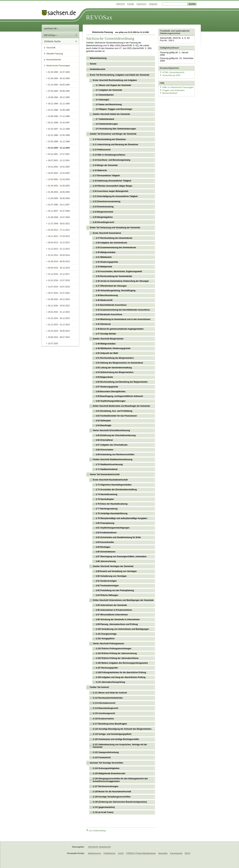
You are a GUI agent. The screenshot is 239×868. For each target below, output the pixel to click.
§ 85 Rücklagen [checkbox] (103, 547)
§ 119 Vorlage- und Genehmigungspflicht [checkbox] (112, 734)
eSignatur (153, 4)
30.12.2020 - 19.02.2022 (59, 306)
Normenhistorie (54, 60)
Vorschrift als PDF (169, 72)
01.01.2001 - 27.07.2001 (59, 154)
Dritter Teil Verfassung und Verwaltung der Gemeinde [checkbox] (115, 228)
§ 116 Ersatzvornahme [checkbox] (103, 719)
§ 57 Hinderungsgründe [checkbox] (107, 387)
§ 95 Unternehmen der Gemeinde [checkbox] (111, 605)
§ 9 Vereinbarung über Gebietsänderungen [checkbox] (116, 129)
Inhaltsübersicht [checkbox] (98, 69)
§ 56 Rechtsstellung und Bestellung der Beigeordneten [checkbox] (122, 382)
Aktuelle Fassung (55, 54)
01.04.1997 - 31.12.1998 (59, 129)
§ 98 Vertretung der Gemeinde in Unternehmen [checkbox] (118, 619)
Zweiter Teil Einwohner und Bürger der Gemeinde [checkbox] (113, 134)
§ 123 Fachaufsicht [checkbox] (102, 758)
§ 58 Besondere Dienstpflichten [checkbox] (111, 392)
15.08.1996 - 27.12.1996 (59, 116)
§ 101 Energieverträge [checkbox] (106, 634)
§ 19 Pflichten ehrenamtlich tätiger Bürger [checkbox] (113, 186)
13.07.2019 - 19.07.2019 (59, 287)
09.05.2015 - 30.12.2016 (59, 268)
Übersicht (120, 4)
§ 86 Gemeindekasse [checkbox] (106, 552)
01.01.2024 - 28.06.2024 (59, 331)
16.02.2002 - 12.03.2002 (59, 173)
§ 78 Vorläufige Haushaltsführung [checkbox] (112, 513)
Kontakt (131, 4)
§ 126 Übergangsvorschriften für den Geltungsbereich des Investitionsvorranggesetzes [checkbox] (120, 780)
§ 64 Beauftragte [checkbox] (103, 425)
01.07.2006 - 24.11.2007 (59, 205)
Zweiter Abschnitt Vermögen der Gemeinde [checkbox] (113, 566)
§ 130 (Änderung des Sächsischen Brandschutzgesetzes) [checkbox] (120, 802)
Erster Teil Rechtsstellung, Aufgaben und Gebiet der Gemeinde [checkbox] (119, 75)
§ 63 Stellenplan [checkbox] (103, 421)
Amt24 (121, 853)
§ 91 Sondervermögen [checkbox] (106, 581)
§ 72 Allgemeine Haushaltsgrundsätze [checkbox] (114, 485)
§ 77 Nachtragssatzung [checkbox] (107, 509)
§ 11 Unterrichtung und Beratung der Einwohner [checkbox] (116, 145)
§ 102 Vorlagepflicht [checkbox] (105, 639)
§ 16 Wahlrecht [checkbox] (100, 170)
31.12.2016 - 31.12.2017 (59, 274)
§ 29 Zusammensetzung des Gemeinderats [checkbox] (116, 248)
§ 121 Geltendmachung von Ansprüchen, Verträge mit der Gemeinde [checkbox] (120, 746)
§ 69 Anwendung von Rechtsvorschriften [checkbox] (115, 455)
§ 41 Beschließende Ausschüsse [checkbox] (111, 305)
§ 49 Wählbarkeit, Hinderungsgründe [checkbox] (113, 348)
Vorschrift (51, 48)
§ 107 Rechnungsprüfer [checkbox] (107, 668)
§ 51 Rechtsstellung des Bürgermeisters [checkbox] (115, 358)
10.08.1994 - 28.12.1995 (59, 97)
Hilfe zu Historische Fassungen (175, 83)
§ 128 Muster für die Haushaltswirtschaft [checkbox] (112, 792)
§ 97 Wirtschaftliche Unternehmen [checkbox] (112, 615)
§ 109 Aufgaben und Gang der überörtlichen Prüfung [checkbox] (121, 677)
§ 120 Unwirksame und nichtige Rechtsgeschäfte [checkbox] (116, 739)
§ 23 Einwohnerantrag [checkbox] (103, 207)
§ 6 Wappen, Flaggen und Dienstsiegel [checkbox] (114, 109)
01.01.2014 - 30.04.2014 (59, 255)
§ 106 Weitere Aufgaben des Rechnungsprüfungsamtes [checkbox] (122, 663)
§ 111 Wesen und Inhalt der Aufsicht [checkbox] (110, 693)
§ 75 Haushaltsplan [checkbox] (105, 499)
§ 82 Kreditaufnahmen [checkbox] (106, 533)
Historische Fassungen (58, 66)
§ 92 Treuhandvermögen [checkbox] (107, 586)
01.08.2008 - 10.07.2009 (59, 217)
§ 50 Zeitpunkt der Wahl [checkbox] (107, 353)
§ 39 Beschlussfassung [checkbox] (107, 295)
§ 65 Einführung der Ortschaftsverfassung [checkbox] (116, 435)
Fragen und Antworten (171, 86)
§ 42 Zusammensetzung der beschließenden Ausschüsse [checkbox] (123, 310)
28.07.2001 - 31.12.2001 (59, 160)
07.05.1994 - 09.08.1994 (59, 91)
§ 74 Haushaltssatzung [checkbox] (106, 494)
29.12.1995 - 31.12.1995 (59, 104)
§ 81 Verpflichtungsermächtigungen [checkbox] (113, 528)
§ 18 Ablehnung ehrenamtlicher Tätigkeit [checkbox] (112, 181)
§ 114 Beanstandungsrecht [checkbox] (105, 708)
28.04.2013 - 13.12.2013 (59, 243)
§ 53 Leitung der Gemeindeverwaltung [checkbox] (114, 368)
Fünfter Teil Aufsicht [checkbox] (99, 687)
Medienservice (95, 853)
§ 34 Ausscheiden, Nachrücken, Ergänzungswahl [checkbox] (119, 271)
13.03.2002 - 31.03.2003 (59, 179)
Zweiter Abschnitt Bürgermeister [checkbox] (108, 339)
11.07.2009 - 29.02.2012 (59, 224)
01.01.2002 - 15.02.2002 (59, 167)
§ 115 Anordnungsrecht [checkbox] (104, 713)
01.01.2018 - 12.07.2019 (59, 280)
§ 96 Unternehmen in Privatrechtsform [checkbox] (114, 610)
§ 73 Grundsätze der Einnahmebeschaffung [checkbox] (116, 490)
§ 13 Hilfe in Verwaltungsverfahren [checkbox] (109, 155)
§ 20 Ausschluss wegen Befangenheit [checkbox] (111, 191)
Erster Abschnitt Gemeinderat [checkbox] (107, 233)
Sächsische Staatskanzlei (99, 847)
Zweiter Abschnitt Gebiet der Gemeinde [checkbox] (111, 114)
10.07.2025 (53, 344)
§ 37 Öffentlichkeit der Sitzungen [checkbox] (111, 286)
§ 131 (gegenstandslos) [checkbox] (104, 807)
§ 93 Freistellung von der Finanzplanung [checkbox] (115, 590)
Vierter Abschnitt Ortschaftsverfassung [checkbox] (111, 430)
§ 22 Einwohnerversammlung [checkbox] (107, 202)
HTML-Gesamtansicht (171, 69)
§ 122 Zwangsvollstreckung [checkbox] (106, 752)
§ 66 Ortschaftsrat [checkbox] (104, 440)
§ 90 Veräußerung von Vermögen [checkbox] (111, 576)
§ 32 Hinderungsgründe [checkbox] (107, 262)
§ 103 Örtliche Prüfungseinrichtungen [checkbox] (114, 649)
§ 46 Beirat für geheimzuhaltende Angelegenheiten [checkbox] (120, 329)
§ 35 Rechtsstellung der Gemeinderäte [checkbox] (114, 276)
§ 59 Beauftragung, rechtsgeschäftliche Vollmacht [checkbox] (119, 396)
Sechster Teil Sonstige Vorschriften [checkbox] (106, 763)
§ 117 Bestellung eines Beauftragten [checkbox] (110, 724)
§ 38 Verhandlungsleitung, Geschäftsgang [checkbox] (116, 291)
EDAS (187, 853)
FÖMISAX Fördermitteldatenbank (141, 853)
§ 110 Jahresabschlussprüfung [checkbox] (110, 682)
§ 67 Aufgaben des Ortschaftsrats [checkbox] (112, 445)
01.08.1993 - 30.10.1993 (59, 78)
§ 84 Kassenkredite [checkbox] (105, 542)
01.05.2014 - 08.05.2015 (59, 261)
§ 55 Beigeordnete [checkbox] (104, 377)
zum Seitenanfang (96, 831)
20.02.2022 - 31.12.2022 (59, 312)
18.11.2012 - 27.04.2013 (59, 236)
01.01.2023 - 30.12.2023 (59, 318)
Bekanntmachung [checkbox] (98, 58)
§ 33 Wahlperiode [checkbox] (104, 267)
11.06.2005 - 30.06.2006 (59, 198)
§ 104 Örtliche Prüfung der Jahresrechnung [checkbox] (116, 653)
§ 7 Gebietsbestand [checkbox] (105, 119)
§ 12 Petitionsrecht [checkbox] (102, 150)
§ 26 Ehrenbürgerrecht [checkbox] (103, 222)
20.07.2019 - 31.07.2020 (59, 293)
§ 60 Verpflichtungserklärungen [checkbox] (111, 401)
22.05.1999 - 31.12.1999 (59, 142)
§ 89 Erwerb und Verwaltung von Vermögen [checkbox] (116, 571)
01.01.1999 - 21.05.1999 (59, 135)
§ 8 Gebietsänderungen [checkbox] (107, 124)
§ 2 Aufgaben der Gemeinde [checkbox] (109, 90)
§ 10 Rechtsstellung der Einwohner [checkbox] (109, 139)
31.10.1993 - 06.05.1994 (59, 85)
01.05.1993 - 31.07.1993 (59, 72)
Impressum (141, 4)
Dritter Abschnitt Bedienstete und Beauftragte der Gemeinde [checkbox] (121, 406)
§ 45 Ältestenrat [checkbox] (103, 324)
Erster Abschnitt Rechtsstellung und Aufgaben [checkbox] (115, 80)
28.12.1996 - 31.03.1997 (59, 123)
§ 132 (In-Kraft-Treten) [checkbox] (103, 812)
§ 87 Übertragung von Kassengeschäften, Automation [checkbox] (121, 557)
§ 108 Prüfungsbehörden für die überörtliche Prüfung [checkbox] (121, 672)
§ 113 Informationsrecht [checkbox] (104, 703)
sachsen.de (51, 28)
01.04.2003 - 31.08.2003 (59, 186)
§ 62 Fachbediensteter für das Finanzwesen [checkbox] (116, 416)
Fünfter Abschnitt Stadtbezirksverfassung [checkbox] (113, 460)
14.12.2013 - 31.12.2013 (59, 249)
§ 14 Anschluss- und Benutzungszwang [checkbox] (111, 160)
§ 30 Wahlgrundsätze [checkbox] (106, 252)
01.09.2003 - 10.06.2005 (59, 192)
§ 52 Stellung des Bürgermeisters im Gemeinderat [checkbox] (119, 363)
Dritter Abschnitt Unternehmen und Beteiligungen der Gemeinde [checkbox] (123, 600)
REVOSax (99, 17)
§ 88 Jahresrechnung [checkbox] (106, 561)
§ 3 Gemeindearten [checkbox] (105, 95)
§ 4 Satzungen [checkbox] (102, 100)
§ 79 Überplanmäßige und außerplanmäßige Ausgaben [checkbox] (121, 518)
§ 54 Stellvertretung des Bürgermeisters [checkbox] (115, 372)
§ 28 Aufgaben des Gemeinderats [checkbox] (111, 243)
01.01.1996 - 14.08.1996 (59, 110)
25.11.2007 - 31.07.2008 (59, 211)
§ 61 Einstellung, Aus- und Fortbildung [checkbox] (114, 411)
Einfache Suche (52, 41)
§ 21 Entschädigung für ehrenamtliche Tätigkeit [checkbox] (115, 196)
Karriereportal (176, 853)
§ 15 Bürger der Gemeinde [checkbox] (105, 165)
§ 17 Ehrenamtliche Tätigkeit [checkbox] (106, 176)
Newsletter (163, 853)
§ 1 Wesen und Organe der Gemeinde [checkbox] (113, 85)
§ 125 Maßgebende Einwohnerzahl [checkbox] (109, 773)
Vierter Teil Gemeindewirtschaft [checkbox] (105, 474)
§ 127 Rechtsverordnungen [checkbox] (106, 786)
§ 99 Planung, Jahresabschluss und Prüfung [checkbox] (117, 624)
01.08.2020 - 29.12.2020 (59, 299)
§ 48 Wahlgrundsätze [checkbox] (106, 344)
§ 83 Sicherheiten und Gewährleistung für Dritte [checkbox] (118, 537)
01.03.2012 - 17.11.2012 (59, 230)
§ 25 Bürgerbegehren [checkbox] (103, 217)
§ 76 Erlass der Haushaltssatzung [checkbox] (112, 504)
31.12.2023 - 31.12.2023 (59, 325)
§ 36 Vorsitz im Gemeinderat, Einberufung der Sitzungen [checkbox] (122, 281)
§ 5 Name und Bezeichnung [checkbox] (109, 104)
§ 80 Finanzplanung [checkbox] (105, 523)
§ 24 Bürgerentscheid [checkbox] (103, 212)
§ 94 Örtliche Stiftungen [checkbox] (107, 595)
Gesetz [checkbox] (93, 64)
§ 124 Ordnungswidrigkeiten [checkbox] (106, 768)
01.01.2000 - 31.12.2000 (59, 148)
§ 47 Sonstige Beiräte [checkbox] (106, 334)
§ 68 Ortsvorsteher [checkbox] (105, 450)
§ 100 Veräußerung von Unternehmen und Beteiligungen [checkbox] (122, 629)
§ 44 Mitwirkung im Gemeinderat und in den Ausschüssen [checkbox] (123, 319)
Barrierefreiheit (168, 89)
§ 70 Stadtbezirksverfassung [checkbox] (109, 464)
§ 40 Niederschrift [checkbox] (104, 300)
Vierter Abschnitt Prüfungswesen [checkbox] (108, 644)
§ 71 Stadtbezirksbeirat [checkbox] (107, 469)
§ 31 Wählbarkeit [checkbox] (104, 257)
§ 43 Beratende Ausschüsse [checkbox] (109, 314)
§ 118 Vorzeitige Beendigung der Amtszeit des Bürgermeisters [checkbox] (122, 729)
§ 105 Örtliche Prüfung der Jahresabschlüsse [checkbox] (117, 658)
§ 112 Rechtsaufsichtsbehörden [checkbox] (108, 698)
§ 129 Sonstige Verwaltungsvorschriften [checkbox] (112, 797)
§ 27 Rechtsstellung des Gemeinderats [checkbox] (114, 238)
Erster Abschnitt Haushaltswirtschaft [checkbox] (110, 480)
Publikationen (110, 853)
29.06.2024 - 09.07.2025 (59, 337)
